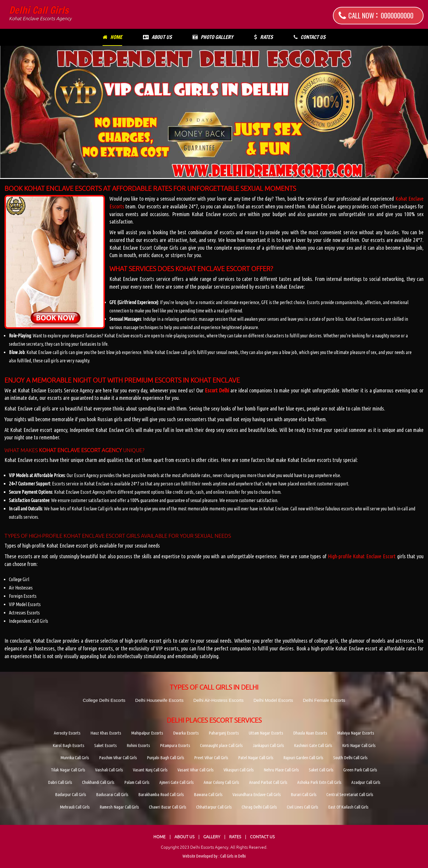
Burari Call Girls (304, 794)
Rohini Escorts (138, 745)
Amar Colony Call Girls (221, 782)
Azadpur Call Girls (366, 782)
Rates (263, 37)
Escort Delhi (217, 390)
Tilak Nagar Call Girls (68, 770)
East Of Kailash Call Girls (348, 807)
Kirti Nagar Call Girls (359, 745)
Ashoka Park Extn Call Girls (319, 782)
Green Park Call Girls (360, 770)
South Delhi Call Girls (350, 758)
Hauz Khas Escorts (106, 733)
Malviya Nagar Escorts (356, 733)
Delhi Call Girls (40, 13)
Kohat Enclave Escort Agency (80, 450)
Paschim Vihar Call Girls (118, 758)
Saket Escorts (106, 745)
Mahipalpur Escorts (147, 733)
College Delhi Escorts (104, 700)
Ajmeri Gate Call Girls (177, 782)
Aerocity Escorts (67, 733)
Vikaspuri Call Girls (239, 770)
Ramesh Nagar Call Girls (119, 807)
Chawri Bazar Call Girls (168, 807)
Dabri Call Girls (60, 782)
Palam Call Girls (137, 782)
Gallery (212, 837)
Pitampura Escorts (175, 745)
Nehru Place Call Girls (281, 770)
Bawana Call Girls (208, 794)
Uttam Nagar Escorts (266, 733)
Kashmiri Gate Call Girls (313, 745)
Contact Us (310, 37)
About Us (157, 37)
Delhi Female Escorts (324, 700)
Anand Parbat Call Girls (268, 782)
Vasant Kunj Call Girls (150, 770)
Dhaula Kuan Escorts (310, 733)
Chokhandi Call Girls (98, 782)
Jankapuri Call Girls (268, 745)
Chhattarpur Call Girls (214, 807)
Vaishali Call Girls (109, 770)
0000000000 (397, 15)
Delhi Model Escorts (273, 700)
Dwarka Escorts (186, 733)
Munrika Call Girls (75, 758)
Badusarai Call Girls (112, 794)
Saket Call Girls (321, 770)
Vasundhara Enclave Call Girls (257, 794)
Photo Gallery (213, 37)
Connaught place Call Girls (221, 745)
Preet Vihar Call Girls (211, 758)
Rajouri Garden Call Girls (303, 758)
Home (112, 37)
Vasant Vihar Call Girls (196, 770)
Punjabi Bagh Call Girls (166, 758)
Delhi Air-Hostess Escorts (218, 700)
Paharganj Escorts (224, 733)
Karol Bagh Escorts (69, 745)
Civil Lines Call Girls (303, 807)
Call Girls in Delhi (233, 856)
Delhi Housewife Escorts (159, 700)
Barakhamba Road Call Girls (161, 794)
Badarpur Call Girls (71, 794)
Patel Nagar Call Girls (256, 758)
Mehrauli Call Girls (75, 807)
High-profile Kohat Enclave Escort (362, 556)
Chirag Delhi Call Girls (259, 807)
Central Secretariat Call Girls (350, 794)
